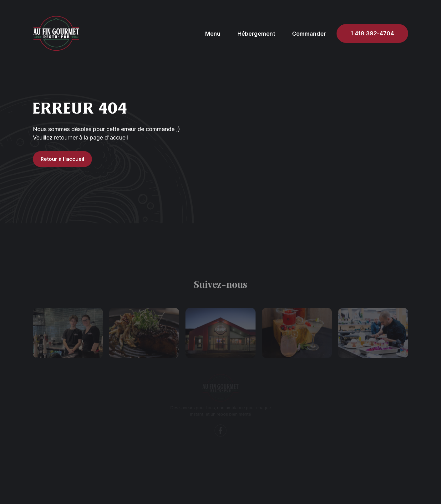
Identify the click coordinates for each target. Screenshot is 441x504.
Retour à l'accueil (62, 159)
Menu (213, 34)
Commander (309, 34)
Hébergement (256, 34)
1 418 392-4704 (372, 33)
